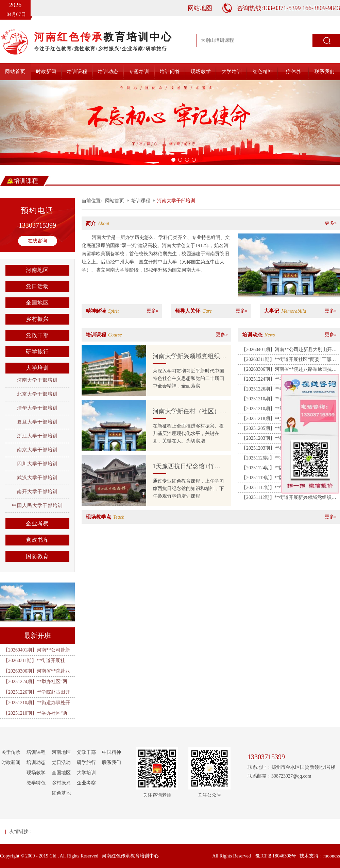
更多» (331, 223)
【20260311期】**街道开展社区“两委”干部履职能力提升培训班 (289, 361)
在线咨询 (37, 241)
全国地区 (37, 303)
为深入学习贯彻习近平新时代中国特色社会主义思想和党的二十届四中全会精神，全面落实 (188, 378)
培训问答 (170, 72)
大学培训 (232, 72)
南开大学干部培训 (37, 492)
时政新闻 (46, 72)
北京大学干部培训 (37, 394)
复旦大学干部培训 (37, 422)
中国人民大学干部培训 (37, 506)
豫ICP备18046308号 (276, 856)
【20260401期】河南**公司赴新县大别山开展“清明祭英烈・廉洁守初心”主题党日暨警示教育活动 (289, 351)
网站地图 (200, 8)
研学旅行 (37, 352)
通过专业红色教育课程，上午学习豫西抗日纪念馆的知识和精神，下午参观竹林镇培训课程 (188, 489)
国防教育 (37, 556)
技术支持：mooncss (320, 856)
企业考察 (37, 524)
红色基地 (61, 793)
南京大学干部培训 (37, 450)
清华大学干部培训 (37, 408)
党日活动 (37, 286)
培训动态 (108, 72)
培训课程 (77, 72)
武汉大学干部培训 (37, 478)
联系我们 (325, 72)
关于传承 (11, 752)
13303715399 (37, 225)
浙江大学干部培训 (37, 436)
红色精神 (263, 72)
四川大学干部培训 (37, 464)
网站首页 (15, 72)
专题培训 (139, 72)
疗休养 (294, 72)
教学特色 (36, 783)
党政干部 (37, 335)
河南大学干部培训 (37, 380)
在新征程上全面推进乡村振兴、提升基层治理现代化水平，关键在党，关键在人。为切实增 (188, 433)
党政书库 (37, 540)
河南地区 (37, 270)
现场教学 (201, 72)
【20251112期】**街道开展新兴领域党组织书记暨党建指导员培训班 (289, 499)
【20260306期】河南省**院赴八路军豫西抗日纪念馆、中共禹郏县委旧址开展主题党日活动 (289, 370)
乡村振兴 (37, 319)
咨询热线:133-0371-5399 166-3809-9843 (288, 8)
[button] (26, 123)
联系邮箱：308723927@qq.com (279, 776)
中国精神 (112, 752)
